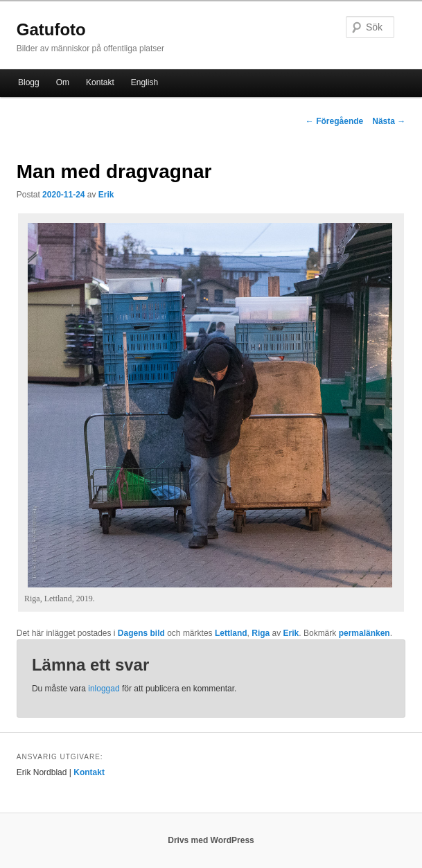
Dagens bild (141, 633)
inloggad (104, 689)
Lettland (231, 633)
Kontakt (100, 82)
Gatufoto (51, 29)
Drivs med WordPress (211, 840)
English (144, 82)
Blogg (29, 82)
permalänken (364, 633)
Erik (106, 195)
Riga (261, 633)
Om (63, 82)
